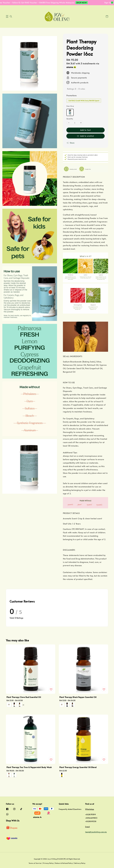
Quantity (70, 119)
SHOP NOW (84, 2)
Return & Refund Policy (64, 863)
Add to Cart (85, 130)
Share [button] (70, 143)
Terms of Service (35, 863)
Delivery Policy (80, 863)
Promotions (72, 95)
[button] (7, 16)
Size (70, 106)
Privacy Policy (48, 863)
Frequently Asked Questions (70, 809)
